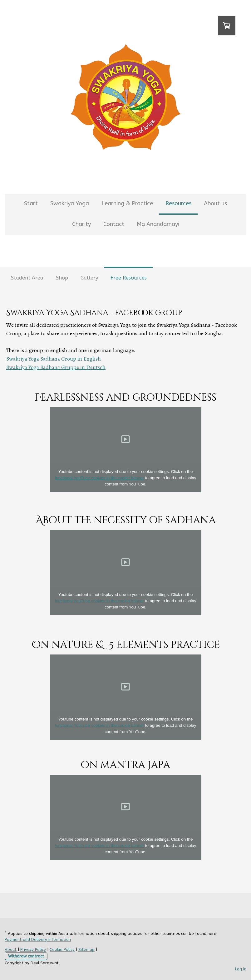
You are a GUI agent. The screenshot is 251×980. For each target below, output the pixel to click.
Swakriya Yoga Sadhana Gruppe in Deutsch (56, 367)
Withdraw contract (26, 956)
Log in (241, 969)
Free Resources (129, 278)
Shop (62, 278)
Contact (114, 224)
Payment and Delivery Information (38, 939)
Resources (178, 203)
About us (215, 203)
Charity (81, 224)
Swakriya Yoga (70, 203)
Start (31, 203)
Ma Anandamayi (158, 224)
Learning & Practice (127, 203)
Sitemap (86, 949)
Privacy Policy (33, 949)
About (11, 949)
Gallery (89, 278)
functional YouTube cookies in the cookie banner (100, 478)
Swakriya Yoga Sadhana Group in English (54, 359)
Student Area (27, 278)
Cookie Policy (62, 949)
